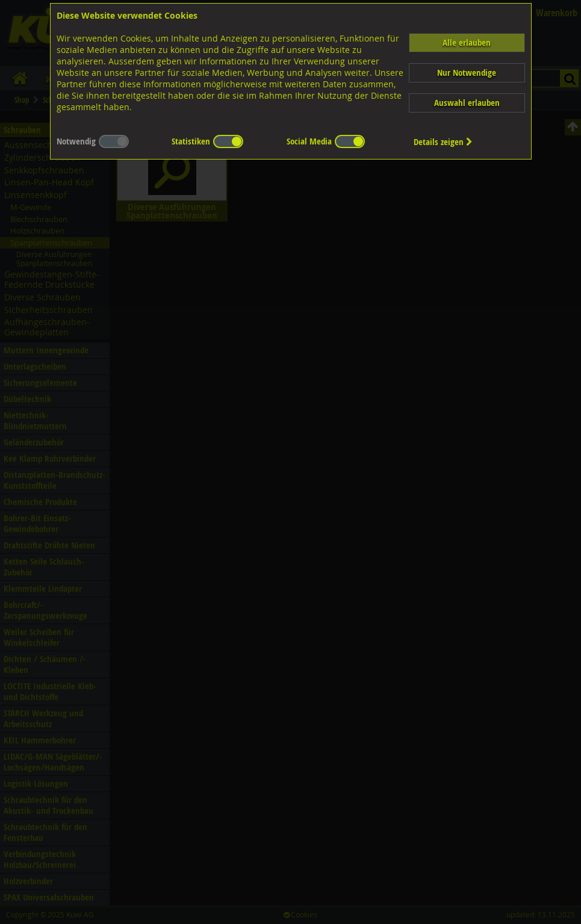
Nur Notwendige (467, 73)
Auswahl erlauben (467, 103)
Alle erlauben (467, 42)
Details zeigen (443, 142)
